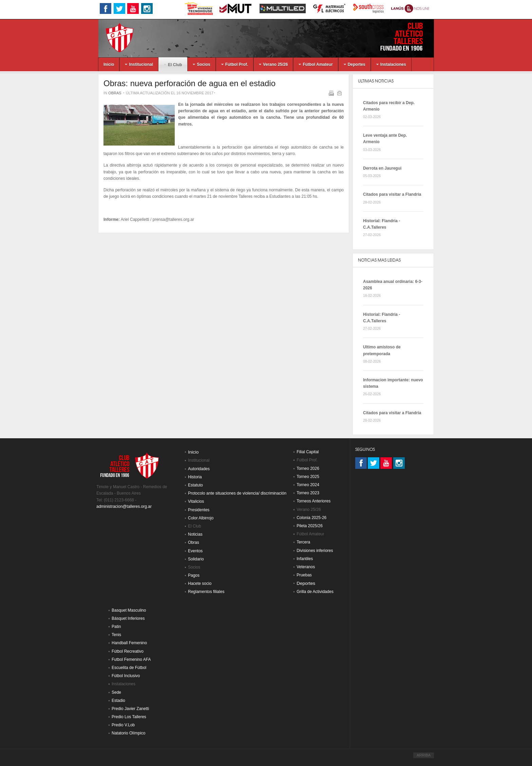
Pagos (194, 575)
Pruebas (304, 575)
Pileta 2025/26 (310, 526)
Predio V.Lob (123, 725)
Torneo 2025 (308, 477)
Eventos (195, 551)
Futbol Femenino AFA (131, 659)
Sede (116, 692)
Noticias (195, 534)
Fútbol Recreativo (128, 651)
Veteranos (306, 567)
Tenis (116, 635)
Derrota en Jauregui (382, 168)
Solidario (196, 559)
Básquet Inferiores (128, 618)
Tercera (303, 542)
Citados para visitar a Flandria (392, 194)
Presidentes (199, 510)
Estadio (118, 701)
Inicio (193, 452)
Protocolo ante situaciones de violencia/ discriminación (237, 493)
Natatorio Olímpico (128, 733)
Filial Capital (308, 452)
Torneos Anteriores (313, 501)
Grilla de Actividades (315, 592)
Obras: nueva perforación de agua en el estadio (189, 83)
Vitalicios (196, 501)
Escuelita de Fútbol (129, 668)
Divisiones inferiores (315, 551)
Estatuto (195, 485)
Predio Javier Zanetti (130, 709)
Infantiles (305, 559)
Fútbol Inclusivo (126, 676)
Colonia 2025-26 (311, 518)
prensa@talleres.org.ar (173, 219)
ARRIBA (424, 755)
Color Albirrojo (201, 518)
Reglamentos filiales (206, 592)
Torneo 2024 (308, 485)
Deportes (306, 583)
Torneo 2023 (308, 493)
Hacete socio (200, 583)
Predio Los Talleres (129, 717)
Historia (195, 477)
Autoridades (199, 469)
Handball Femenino (129, 643)
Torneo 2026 (308, 468)
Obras (115, 93)
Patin (116, 627)
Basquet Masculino (129, 610)
